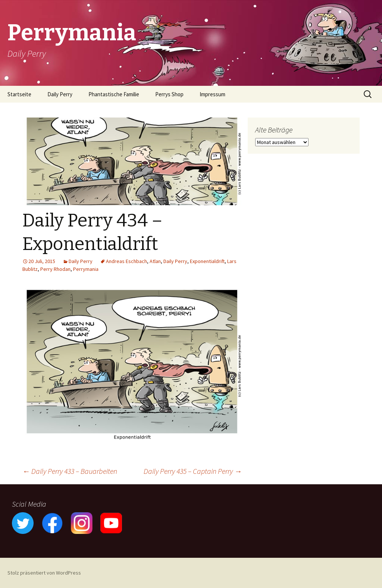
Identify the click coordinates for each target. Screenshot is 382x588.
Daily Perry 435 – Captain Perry (193, 471)
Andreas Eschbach (126, 261)
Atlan (155, 261)
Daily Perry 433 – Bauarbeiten (70, 471)
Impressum (212, 94)
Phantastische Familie (114, 94)
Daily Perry (60, 94)
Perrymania (86, 269)
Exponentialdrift (207, 261)
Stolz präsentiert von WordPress (44, 573)
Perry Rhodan (55, 269)
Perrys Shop (169, 94)
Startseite (19, 94)
